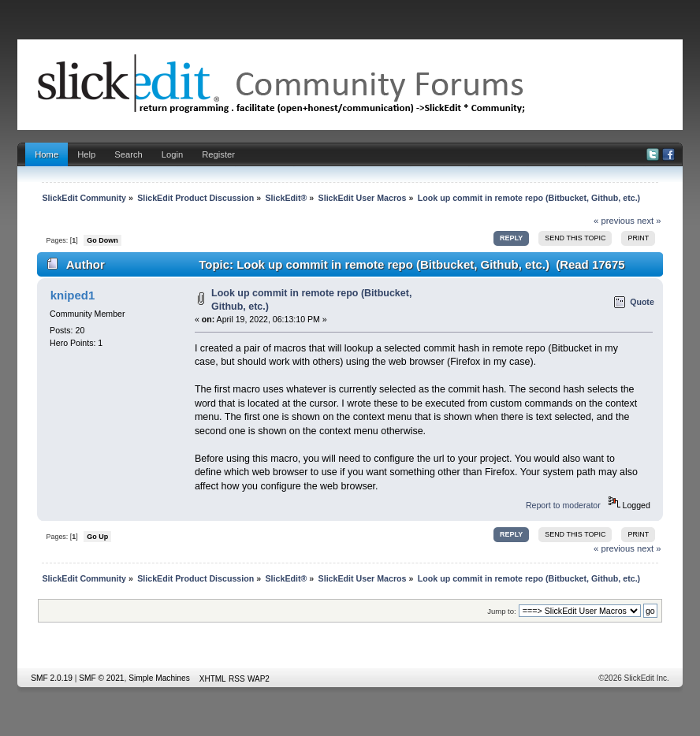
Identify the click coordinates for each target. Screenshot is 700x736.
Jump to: (502, 611)
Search (128, 154)
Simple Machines (159, 678)
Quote (642, 302)
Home (47, 154)
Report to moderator (563, 505)
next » (649, 221)
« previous (614, 221)
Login (172, 154)
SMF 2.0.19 (52, 678)
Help (86, 154)
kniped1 (73, 295)
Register (218, 154)
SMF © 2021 (101, 678)
